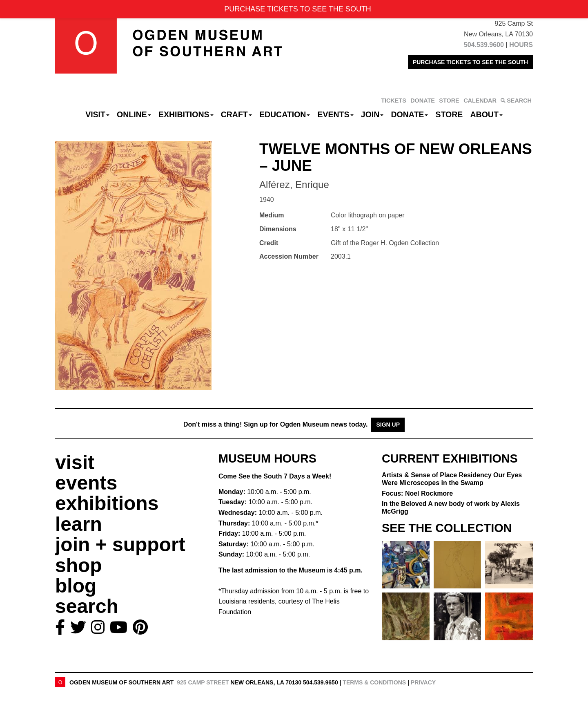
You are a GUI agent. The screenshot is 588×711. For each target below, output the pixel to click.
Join (372, 114)
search (87, 606)
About (487, 114)
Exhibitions (186, 114)
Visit (97, 114)
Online (134, 114)
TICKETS (394, 101)
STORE (449, 101)
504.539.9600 (484, 45)
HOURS (521, 45)
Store (449, 114)
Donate (409, 114)
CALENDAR (480, 101)
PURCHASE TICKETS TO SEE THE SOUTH (470, 62)
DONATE (423, 101)
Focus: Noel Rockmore (417, 493)
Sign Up (388, 425)
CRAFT (236, 114)
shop (79, 565)
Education (285, 114)
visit (75, 462)
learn (79, 524)
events (86, 483)
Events (336, 114)
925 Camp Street (203, 682)
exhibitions (107, 503)
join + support (120, 544)
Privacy (423, 682)
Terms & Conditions (374, 682)
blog (76, 586)
